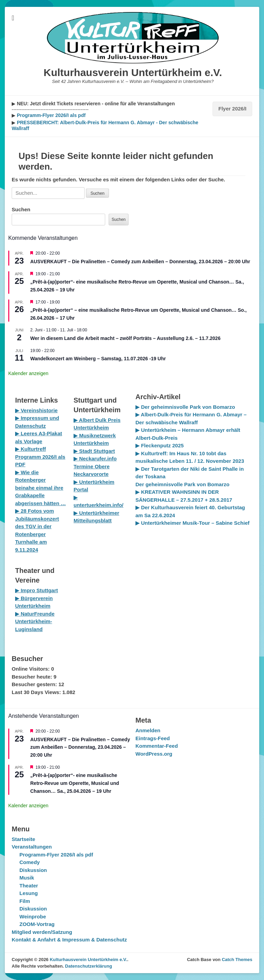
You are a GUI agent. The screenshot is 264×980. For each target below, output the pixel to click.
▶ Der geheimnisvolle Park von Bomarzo (185, 407)
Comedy (30, 862)
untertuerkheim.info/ (98, 505)
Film (25, 901)
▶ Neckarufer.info (95, 459)
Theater (29, 886)
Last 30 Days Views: (37, 692)
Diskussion (33, 870)
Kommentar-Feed (157, 746)
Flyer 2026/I (232, 109)
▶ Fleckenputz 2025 (159, 445)
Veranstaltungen (32, 847)
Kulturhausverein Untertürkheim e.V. (133, 72)
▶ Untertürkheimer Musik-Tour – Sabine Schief (192, 523)
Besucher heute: (33, 677)
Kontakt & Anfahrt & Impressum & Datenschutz (69, 940)
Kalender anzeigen (28, 373)
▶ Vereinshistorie (36, 410)
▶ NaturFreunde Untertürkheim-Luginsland (35, 621)
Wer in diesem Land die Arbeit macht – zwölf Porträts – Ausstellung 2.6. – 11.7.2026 (125, 338)
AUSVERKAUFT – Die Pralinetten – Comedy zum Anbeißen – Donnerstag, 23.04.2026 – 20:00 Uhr (140, 262)
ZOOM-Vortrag (37, 924)
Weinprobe (33, 917)
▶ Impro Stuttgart (37, 590)
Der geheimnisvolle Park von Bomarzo (182, 484)
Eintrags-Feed (153, 738)
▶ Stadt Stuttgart (94, 451)
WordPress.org (154, 754)
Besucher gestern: (35, 684)
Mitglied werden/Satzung (42, 932)
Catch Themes (237, 960)
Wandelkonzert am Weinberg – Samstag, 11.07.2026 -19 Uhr (98, 359)
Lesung (29, 893)
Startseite (23, 839)
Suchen (21, 209)
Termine (84, 466)
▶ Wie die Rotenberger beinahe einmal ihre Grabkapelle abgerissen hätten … (41, 488)
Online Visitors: (31, 669)
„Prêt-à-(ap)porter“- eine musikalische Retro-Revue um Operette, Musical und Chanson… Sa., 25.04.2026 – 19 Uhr (75, 783)
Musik (27, 878)
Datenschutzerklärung (89, 966)
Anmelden (148, 730)
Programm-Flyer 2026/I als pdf (51, 115)
